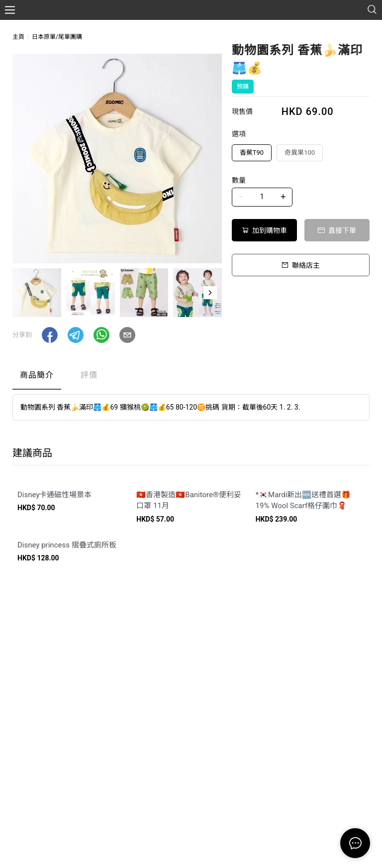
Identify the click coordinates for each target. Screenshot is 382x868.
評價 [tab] (89, 375)
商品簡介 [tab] (37, 375)
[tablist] (191, 378)
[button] (210, 293)
